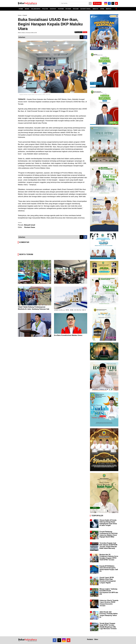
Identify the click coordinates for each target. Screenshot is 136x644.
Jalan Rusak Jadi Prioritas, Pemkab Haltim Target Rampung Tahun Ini (109, 615)
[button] (116, 8)
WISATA (95, 9)
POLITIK (45, 9)
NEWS (27, 9)
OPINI (102, 9)
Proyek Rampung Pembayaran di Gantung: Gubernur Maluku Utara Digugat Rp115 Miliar (109, 534)
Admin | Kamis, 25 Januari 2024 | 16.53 (27, 33)
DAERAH (53, 9)
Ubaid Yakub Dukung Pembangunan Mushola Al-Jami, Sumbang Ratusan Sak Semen (34, 309)
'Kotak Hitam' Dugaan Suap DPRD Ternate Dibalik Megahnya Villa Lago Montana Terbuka (108, 626)
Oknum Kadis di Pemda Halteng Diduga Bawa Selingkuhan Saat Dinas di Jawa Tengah (108, 523)
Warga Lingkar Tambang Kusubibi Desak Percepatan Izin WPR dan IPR (109, 592)
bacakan (78, 32)
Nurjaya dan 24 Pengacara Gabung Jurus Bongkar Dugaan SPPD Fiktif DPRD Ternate (109, 557)
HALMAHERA (36, 9)
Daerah (25, 15)
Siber (96, 639)
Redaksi (90, 639)
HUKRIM (61, 9)
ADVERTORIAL (86, 9)
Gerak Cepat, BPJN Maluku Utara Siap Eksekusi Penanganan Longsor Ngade (108, 580)
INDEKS (109, 9)
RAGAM (76, 9)
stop (85, 32)
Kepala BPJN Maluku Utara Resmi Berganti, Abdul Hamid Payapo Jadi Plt (109, 569)
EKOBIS (68, 9)
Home (20, 15)
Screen (97, 3)
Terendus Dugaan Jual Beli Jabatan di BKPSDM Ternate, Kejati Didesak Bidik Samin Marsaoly (108, 546)
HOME (21, 9)
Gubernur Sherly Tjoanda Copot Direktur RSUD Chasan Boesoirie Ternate (109, 603)
